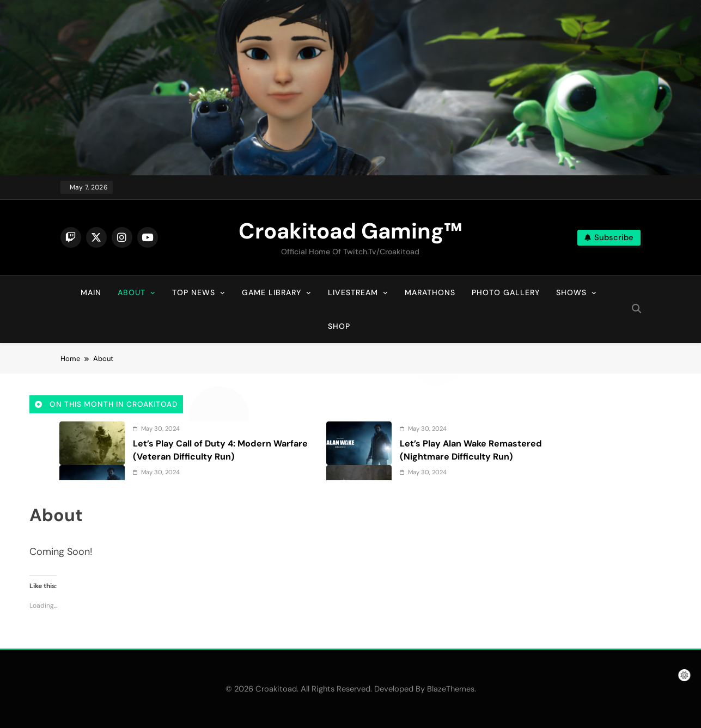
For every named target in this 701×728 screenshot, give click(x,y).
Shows (571, 292)
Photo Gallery (506, 292)
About (132, 292)
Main (91, 292)
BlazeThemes (451, 689)
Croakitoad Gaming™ (350, 231)
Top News (194, 292)
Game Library (272, 292)
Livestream (353, 292)
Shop (339, 326)
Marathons (430, 292)
